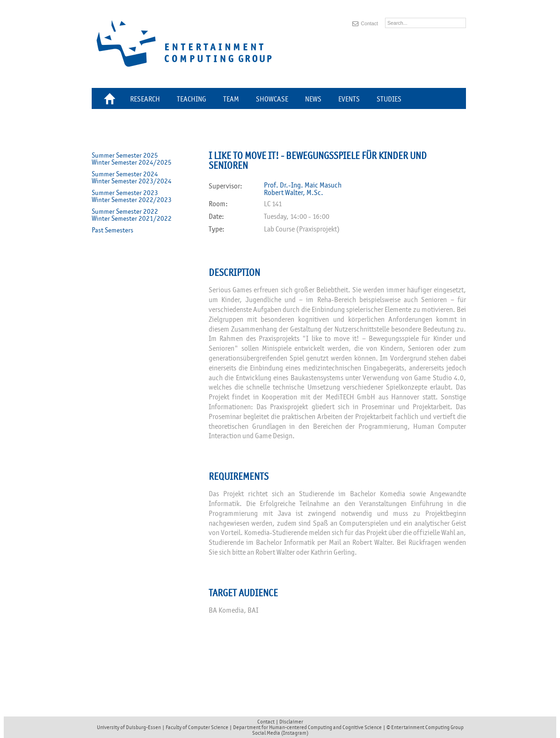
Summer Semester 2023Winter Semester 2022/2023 (132, 196)
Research (145, 99)
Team (231, 99)
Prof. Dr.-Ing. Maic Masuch (303, 185)
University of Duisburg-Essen (129, 727)
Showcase (272, 99)
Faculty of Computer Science (197, 727)
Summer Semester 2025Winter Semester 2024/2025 (132, 159)
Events (349, 99)
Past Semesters (113, 230)
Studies (389, 99)
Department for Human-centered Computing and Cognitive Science (307, 727)
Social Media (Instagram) (280, 733)
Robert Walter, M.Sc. (294, 193)
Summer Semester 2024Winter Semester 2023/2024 (132, 178)
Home (111, 100)
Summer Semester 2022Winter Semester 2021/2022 (132, 215)
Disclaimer (291, 722)
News (313, 99)
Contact (369, 23)
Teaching (192, 99)
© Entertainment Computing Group (425, 727)
